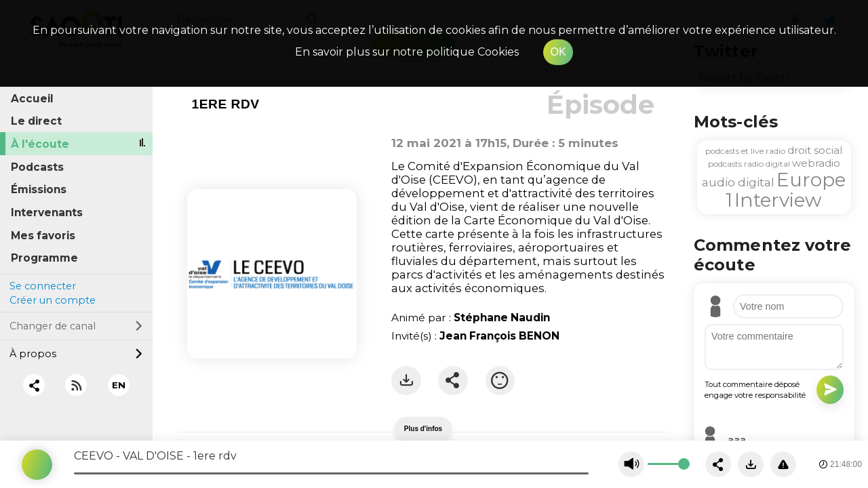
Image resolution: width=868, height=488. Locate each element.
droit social (815, 150)
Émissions (39, 189)
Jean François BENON (499, 336)
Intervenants (47, 212)
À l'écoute (40, 144)
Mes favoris (43, 236)
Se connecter (43, 286)
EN (119, 385)
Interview (778, 200)
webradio (816, 163)
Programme (44, 258)
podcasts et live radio (745, 151)
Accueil (32, 99)
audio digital (738, 182)
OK (558, 52)
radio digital (767, 164)
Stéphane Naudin (502, 318)
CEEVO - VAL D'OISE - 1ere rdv (155, 456)
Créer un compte (53, 300)
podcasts (725, 164)
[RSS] (76, 385)
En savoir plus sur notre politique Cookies (407, 52)
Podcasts (37, 167)
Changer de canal (76, 326)
